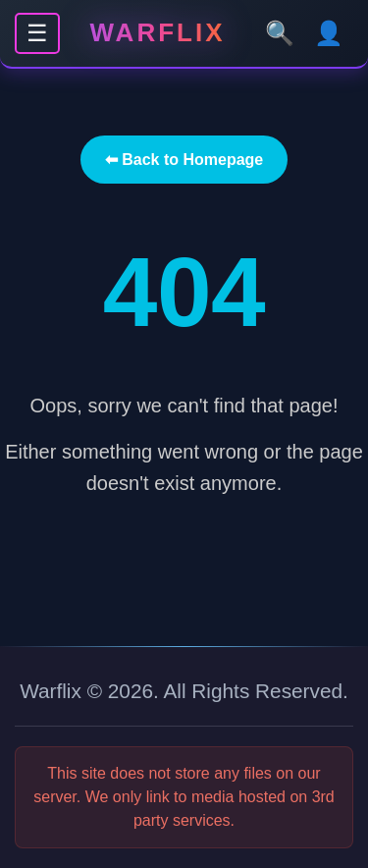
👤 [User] (329, 33)
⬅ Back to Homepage (184, 160)
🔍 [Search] (280, 33)
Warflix (158, 32)
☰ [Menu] (37, 33)
